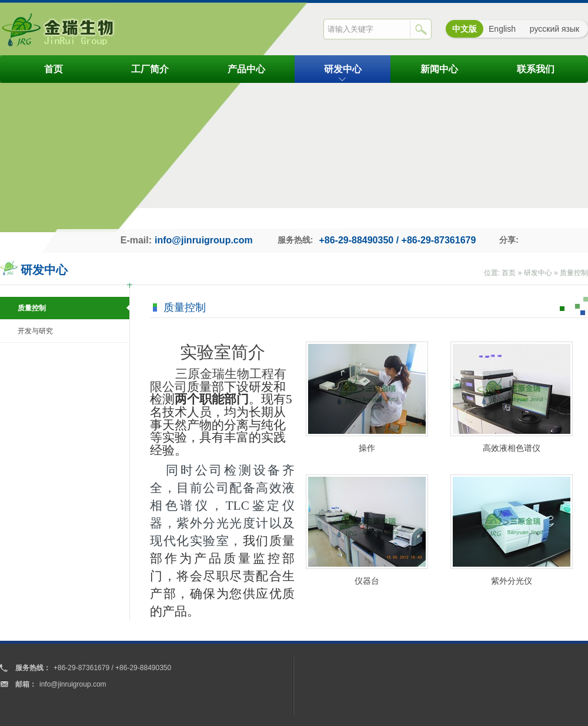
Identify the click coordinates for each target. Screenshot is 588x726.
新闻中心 (439, 69)
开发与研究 (35, 331)
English (502, 29)
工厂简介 (150, 69)
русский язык (554, 29)
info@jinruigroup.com (204, 240)
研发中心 (343, 69)
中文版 (465, 29)
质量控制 (574, 273)
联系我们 (536, 69)
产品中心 (246, 69)
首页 (54, 69)
